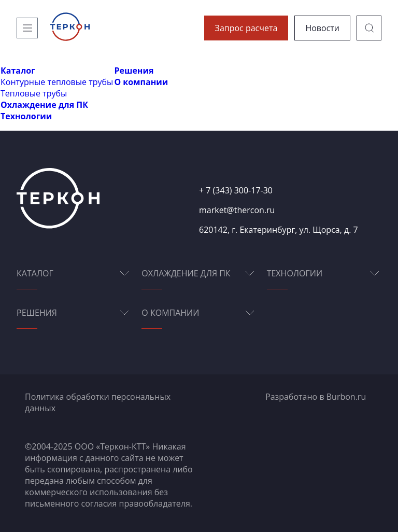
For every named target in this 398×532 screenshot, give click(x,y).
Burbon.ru (346, 397)
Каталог (18, 71)
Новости (322, 28)
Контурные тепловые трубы (57, 82)
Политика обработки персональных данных (98, 402)
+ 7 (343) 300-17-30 (236, 190)
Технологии (26, 116)
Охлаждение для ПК (44, 105)
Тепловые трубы (34, 93)
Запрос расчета (246, 28)
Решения (134, 71)
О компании (141, 82)
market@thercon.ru (237, 210)
